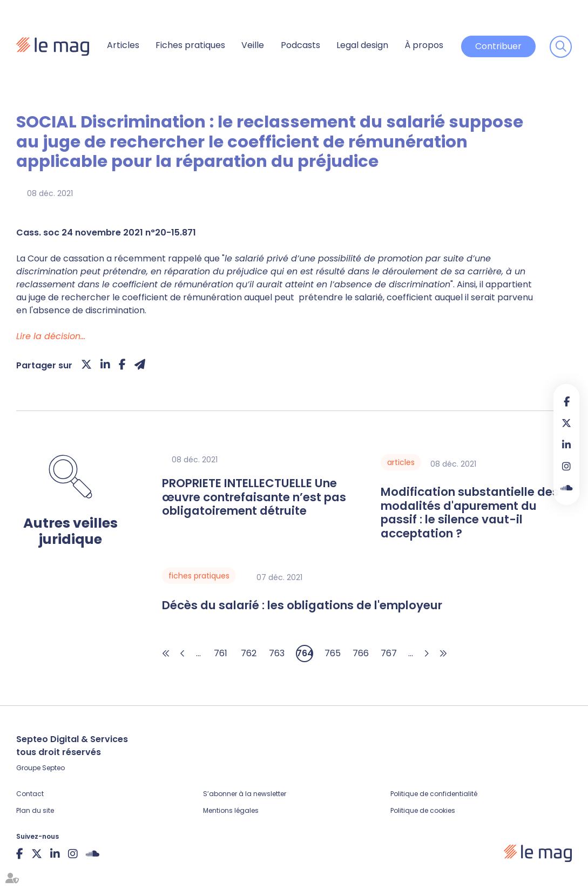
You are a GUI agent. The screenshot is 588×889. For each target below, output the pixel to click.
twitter (566, 423)
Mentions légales (231, 810)
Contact (30, 794)
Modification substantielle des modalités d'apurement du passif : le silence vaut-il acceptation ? (470, 513)
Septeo (53, 768)
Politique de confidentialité (434, 794)
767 (389, 653)
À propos (424, 45)
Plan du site (35, 810)
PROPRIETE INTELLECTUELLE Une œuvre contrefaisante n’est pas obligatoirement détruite (254, 497)
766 (361, 653)
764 (305, 653)
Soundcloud (566, 488)
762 (249, 653)
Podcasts (300, 45)
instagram (566, 466)
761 (221, 653)
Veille (253, 45)
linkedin (566, 444)
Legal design (362, 45)
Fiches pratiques (190, 45)
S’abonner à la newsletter (245, 794)
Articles (123, 45)
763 (277, 653)
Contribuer (498, 46)
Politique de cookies (423, 810)
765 (333, 653)
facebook (566, 401)
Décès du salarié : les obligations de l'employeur (302, 605)
